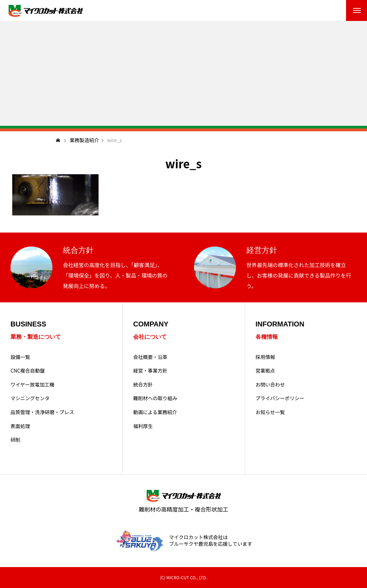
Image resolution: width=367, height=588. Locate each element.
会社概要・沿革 (150, 357)
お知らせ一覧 (270, 412)
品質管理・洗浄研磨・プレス (42, 412)
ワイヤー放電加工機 (33, 385)
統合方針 (143, 385)
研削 (15, 440)
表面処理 (20, 426)
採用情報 (265, 357)
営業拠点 (265, 371)
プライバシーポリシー (280, 398)
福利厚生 (143, 426)
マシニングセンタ (30, 398)
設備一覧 (20, 357)
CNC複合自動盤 (28, 371)
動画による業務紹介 (155, 412)
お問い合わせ (270, 385)
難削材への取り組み (155, 398)
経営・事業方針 (150, 371)
